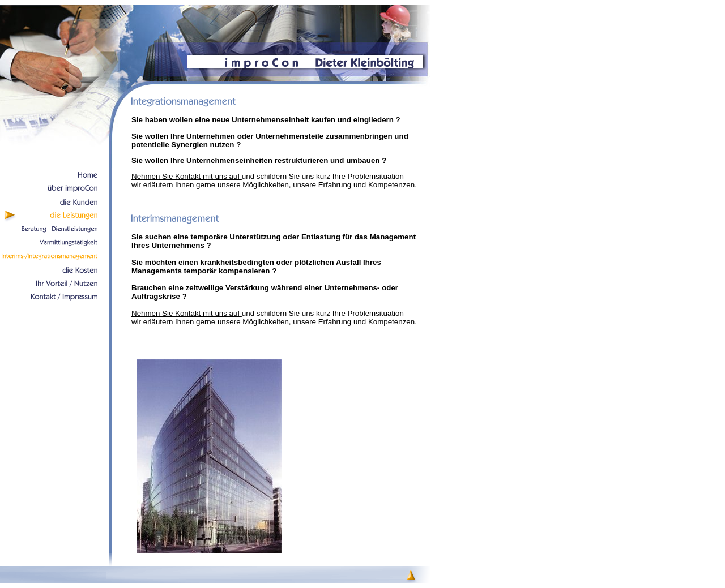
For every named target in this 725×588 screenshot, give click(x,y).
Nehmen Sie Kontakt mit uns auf (187, 176)
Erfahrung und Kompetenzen (366, 185)
